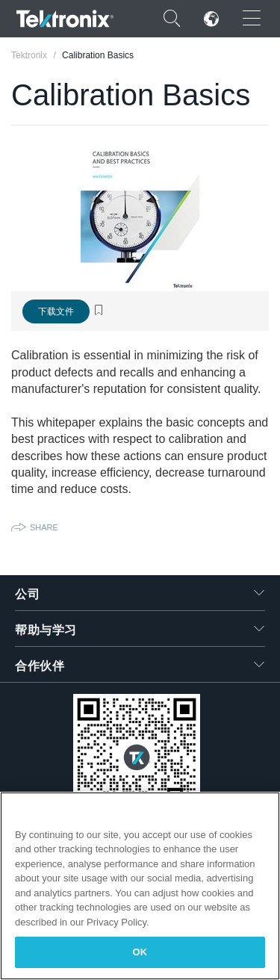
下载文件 (56, 311)
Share (44, 527)
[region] (140, 886)
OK (140, 952)
